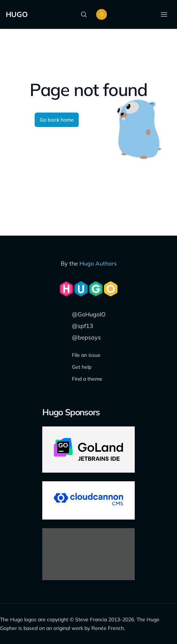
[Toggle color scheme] (102, 14)
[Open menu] (164, 14)
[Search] (86, 14)
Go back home (57, 120)
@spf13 (83, 326)
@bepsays (86, 337)
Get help (82, 367)
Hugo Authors (98, 263)
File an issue (86, 355)
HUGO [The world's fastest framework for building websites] (17, 14)
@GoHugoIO (89, 314)
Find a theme (87, 379)
